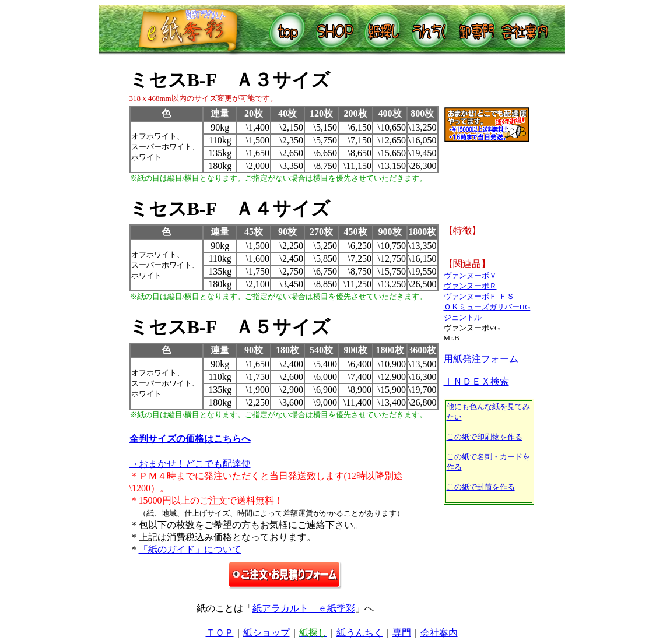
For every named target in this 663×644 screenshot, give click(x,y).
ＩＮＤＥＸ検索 (476, 381)
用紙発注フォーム (481, 359)
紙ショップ (266, 633)
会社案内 (439, 633)
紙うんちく (360, 633)
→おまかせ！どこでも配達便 (190, 464)
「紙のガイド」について (190, 549)
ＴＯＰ (220, 633)
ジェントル (463, 317)
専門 (402, 633)
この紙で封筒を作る (481, 487)
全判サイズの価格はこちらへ (190, 439)
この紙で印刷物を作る (485, 437)
